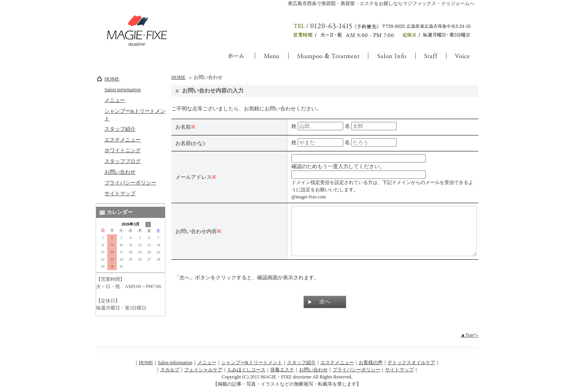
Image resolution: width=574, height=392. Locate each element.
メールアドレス (194, 177)
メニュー (115, 100)
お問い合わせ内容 (196, 236)
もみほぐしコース (246, 374)
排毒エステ (282, 374)
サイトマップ (120, 194)
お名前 (183, 127)
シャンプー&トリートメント (135, 115)
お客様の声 (371, 367)
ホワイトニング (123, 151)
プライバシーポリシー (130, 183)
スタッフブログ (123, 161)
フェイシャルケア (203, 374)
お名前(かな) (190, 143)
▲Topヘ (469, 339)
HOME (112, 79)
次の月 (148, 224)
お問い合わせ (120, 172)
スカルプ (170, 374)
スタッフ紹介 (120, 129)
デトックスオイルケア (411, 367)
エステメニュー (123, 140)
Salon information (123, 90)
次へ (325, 311)
